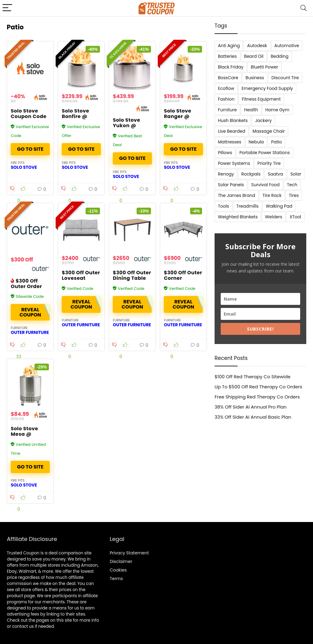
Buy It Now (30, 149)
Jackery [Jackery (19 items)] (263, 120)
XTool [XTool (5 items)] (295, 217)
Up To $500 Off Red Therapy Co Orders (258, 387)
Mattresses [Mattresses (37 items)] (230, 142)
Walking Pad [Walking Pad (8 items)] (279, 206)
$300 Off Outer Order (26, 284)
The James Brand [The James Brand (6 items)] (237, 195)
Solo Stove (24, 167)
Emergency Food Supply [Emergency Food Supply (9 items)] (267, 88)
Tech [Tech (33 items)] (292, 185)
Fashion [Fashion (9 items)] (226, 99)
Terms (116, 579)
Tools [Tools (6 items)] (223, 206)
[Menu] (7, 8)
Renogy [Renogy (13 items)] (226, 174)
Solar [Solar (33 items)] (296, 174)
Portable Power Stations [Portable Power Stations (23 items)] (265, 153)
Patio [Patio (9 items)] (276, 142)
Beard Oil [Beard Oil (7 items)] (254, 56)
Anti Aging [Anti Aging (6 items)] (229, 46)
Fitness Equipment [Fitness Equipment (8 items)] (261, 99)
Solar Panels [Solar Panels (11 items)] (231, 185)
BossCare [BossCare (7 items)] (228, 78)
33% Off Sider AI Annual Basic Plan (253, 417)
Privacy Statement (129, 553)
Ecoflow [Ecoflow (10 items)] (226, 88)
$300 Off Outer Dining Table (132, 275)
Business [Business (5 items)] (255, 78)
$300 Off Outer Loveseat (81, 275)
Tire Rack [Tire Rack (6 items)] (272, 195)
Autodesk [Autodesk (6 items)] (257, 46)
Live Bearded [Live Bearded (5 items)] (232, 131)
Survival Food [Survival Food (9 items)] (265, 185)
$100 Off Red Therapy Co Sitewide (252, 377)
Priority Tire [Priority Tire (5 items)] (269, 163)
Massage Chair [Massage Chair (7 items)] (269, 131)
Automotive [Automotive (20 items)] (287, 46)
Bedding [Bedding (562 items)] (280, 56)
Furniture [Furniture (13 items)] (227, 110)
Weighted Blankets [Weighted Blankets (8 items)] (238, 217)
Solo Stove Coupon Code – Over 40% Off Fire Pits (30, 119)
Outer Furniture (30, 332)
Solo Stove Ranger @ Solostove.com (183, 116)
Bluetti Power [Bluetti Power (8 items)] (264, 67)
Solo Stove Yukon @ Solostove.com (132, 126)
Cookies (118, 570)
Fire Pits (18, 163)
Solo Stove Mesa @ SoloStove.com (30, 434)
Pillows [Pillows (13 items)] (225, 153)
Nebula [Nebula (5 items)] (256, 142)
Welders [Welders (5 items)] (274, 217)
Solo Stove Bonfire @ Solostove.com (81, 116)
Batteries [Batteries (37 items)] (227, 56)
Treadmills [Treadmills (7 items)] (247, 206)
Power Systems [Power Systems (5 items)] (234, 163)
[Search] (304, 8)
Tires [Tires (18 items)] (294, 195)
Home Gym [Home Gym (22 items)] (277, 110)
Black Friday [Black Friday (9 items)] (231, 67)
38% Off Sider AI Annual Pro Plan (250, 407)
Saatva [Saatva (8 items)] (275, 174)
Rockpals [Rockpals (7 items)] (251, 174)
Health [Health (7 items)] (251, 110)
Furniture (19, 328)
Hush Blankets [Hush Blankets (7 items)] (233, 120)
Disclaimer (121, 561)
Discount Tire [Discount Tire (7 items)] (285, 78)
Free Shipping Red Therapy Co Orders (257, 397)
